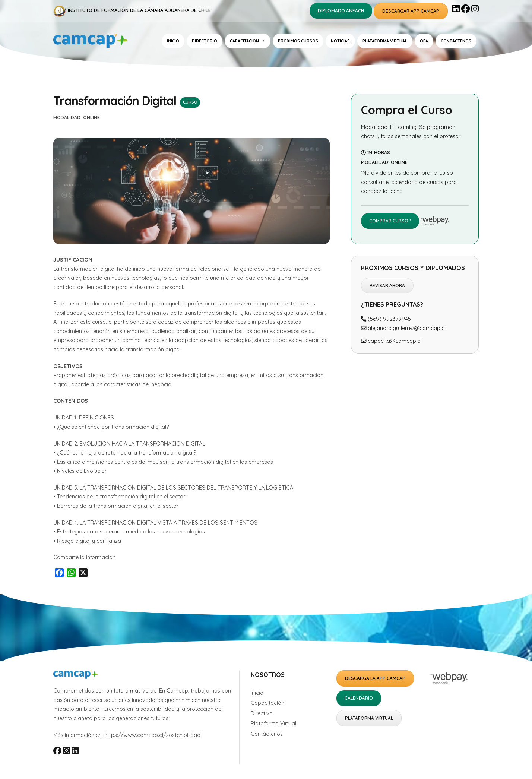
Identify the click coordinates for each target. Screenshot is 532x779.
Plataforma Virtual (385, 41)
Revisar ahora (387, 286)
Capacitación (248, 41)
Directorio (205, 41)
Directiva (262, 713)
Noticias (340, 41)
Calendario (359, 698)
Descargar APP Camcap (411, 11)
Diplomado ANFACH (341, 11)
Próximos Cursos (298, 41)
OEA (424, 41)
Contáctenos (456, 41)
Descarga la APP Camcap (375, 678)
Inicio (173, 41)
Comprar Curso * (390, 221)
